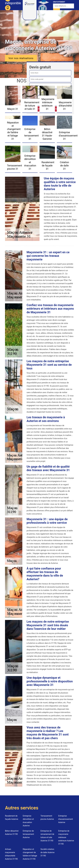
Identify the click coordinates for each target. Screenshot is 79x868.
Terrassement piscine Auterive (47, 817)
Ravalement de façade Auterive (12, 817)
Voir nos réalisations (21, 58)
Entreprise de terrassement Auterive (28, 834)
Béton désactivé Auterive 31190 (12, 832)
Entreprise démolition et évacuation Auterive (28, 821)
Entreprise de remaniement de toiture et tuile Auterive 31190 (47, 836)
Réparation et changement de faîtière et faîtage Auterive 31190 (30, 854)
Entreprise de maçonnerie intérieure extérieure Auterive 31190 (66, 837)
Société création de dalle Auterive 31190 (48, 852)
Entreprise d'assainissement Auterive (66, 819)
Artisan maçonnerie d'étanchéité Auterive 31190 (11, 854)
